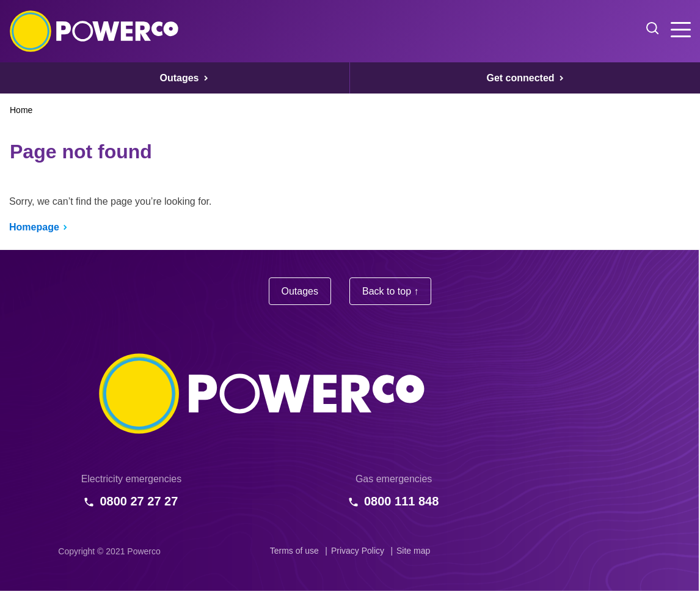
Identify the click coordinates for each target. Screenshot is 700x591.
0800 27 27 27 (139, 501)
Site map (413, 551)
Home (21, 110)
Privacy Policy (358, 551)
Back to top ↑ (391, 291)
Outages (300, 291)
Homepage (34, 227)
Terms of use (294, 551)
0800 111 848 (401, 501)
